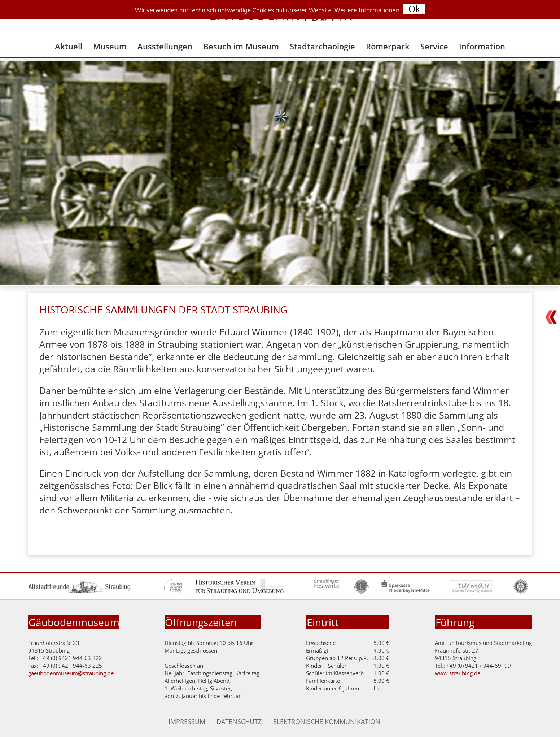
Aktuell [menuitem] (69, 46)
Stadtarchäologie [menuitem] (322, 46)
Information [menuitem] (482, 46)
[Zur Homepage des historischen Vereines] (239, 592)
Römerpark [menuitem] (388, 46)
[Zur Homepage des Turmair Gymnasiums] (472, 592)
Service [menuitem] (434, 46)
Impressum (187, 721)
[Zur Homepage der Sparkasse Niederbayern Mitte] (406, 592)
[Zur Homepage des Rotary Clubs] (521, 592)
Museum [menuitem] (110, 46)
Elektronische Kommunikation (327, 721)
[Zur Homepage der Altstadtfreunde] (79, 592)
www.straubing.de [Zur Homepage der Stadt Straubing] (458, 673)
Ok (414, 9)
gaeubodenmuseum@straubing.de (71, 673)
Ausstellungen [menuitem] (165, 46)
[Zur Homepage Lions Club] (361, 592)
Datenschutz (239, 721)
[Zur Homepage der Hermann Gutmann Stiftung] (173, 592)
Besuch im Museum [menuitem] (241, 46)
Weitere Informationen (367, 10)
